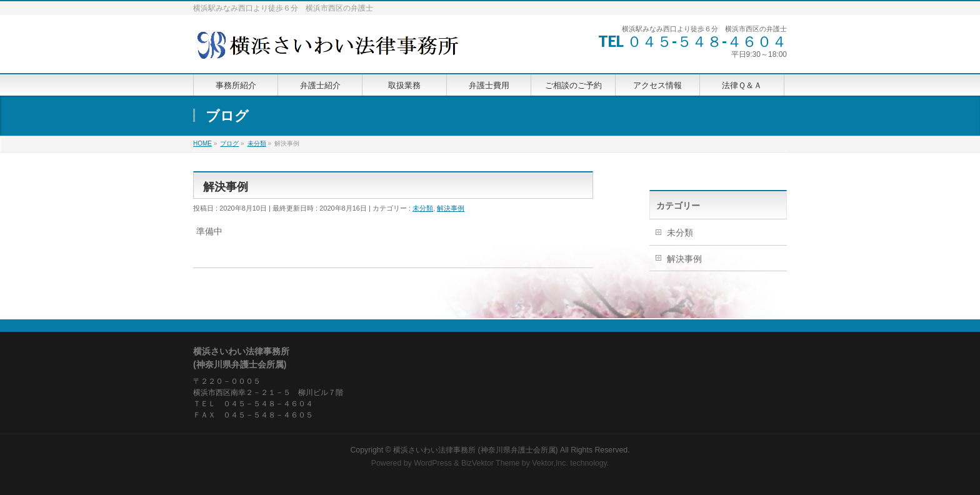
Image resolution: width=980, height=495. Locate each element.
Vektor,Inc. (550, 463)
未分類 (423, 208)
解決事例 (451, 208)
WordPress (433, 463)
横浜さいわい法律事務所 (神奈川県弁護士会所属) (476, 450)
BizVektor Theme (491, 463)
